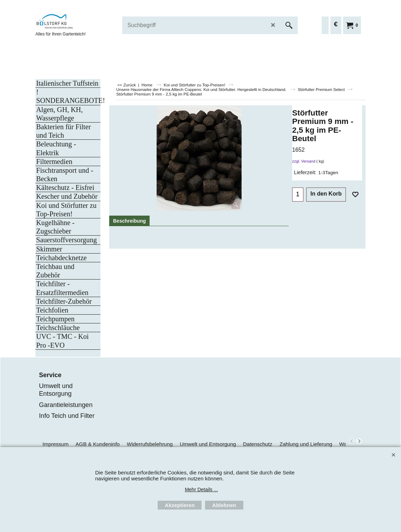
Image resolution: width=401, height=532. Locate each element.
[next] (359, 441)
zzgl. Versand (304, 161)
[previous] (352, 441)
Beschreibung (129, 221)
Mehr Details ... (201, 490)
